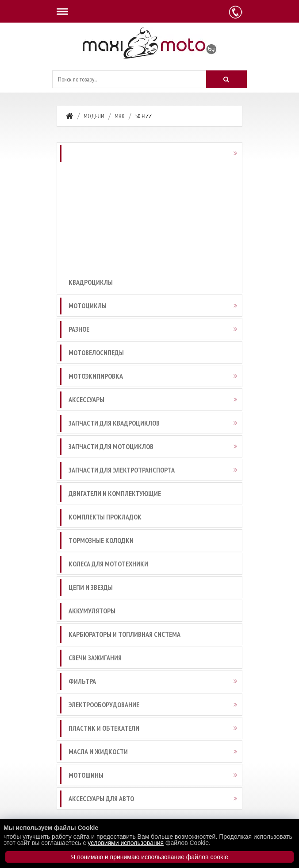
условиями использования (126, 843)
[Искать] (226, 79)
